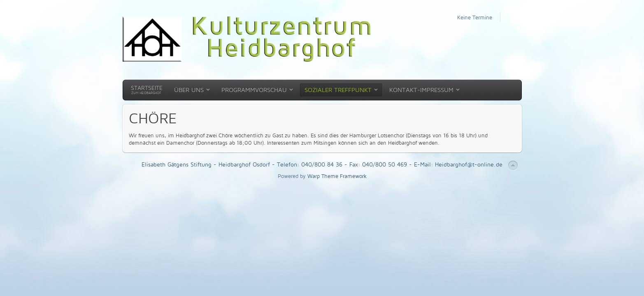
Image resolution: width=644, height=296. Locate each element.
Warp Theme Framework (337, 176)
